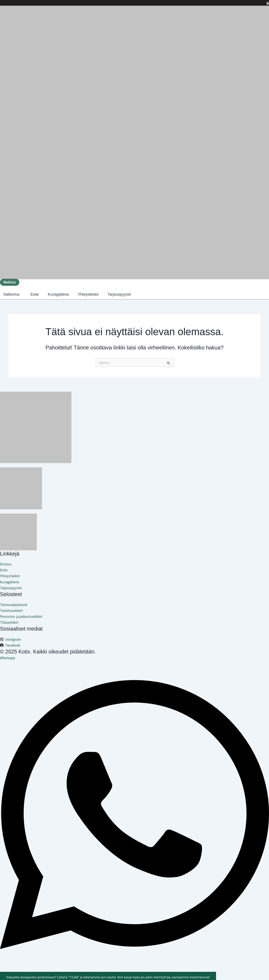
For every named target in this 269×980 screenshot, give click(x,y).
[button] (12, 294)
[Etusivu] (134, 564)
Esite (35, 294)
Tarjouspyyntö (119, 294)
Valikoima (11, 294)
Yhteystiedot (88, 294)
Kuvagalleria (58, 294)
